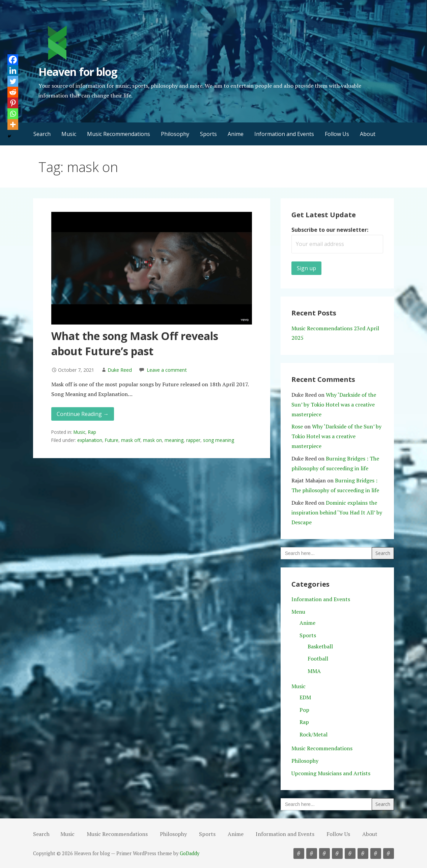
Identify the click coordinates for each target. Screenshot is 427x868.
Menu (298, 612)
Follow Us (337, 134)
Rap (92, 432)
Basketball (320, 646)
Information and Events (284, 134)
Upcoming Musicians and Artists (331, 773)
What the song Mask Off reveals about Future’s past (135, 343)
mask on (152, 440)
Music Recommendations (119, 134)
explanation (90, 440)
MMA (314, 671)
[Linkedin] (13, 71)
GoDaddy (190, 853)
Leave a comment (167, 370)
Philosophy (175, 134)
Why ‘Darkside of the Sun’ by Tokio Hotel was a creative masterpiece (334, 404)
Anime (236, 134)
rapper (193, 440)
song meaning (219, 440)
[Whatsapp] (13, 114)
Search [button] (42, 134)
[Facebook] (13, 60)
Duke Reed (120, 370)
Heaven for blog (78, 72)
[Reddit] (13, 92)
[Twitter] (13, 81)
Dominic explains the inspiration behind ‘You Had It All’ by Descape (337, 512)
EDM (305, 697)
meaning (174, 440)
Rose (297, 426)
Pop (304, 710)
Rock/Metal (314, 734)
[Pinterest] (13, 103)
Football (318, 659)
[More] (13, 124)
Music (69, 134)
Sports (208, 134)
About (368, 134)
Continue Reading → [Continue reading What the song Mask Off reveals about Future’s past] (83, 414)
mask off (131, 440)
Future (112, 440)
